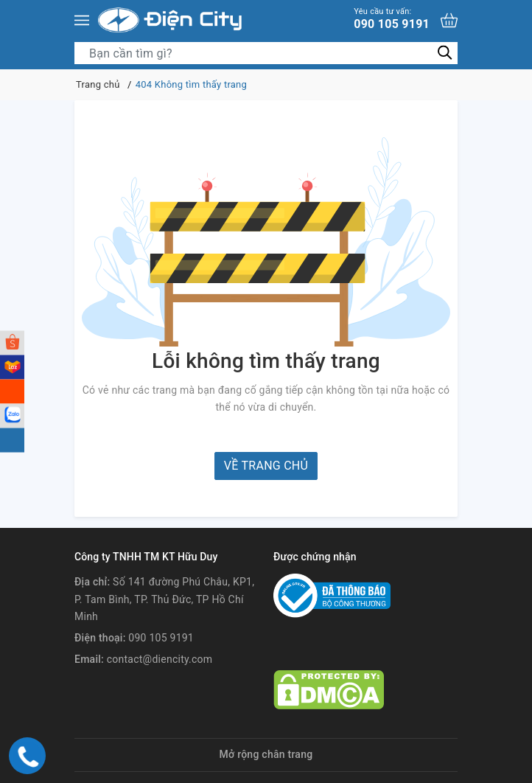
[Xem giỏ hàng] (449, 20)
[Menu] (82, 20)
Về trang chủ (266, 466)
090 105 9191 (392, 19)
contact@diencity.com (160, 659)
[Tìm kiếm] (445, 53)
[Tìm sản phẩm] (266, 53)
